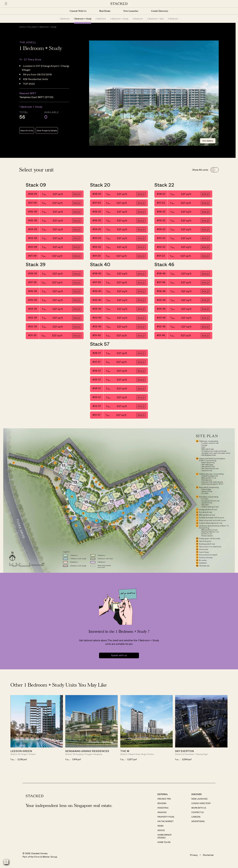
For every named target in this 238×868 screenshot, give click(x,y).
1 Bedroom (65, 19)
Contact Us (197, 812)
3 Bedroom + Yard (155, 19)
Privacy (194, 855)
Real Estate (105, 11)
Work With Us (199, 808)
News (160, 826)
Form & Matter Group (46, 857)
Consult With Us (78, 11)
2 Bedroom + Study (119, 19)
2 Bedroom (101, 19)
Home (22, 27)
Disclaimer (208, 855)
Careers (196, 817)
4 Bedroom (173, 19)
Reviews (162, 803)
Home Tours (164, 842)
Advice (161, 830)
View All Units (27, 130)
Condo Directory (160, 11)
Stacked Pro (164, 799)
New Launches (131, 11)
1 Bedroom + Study (83, 19)
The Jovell (32, 27)
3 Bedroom (138, 19)
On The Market (165, 821)
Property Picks (166, 817)
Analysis (162, 812)
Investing (163, 808)
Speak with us (119, 655)
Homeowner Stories (164, 836)
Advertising (198, 821)
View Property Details (47, 130)
